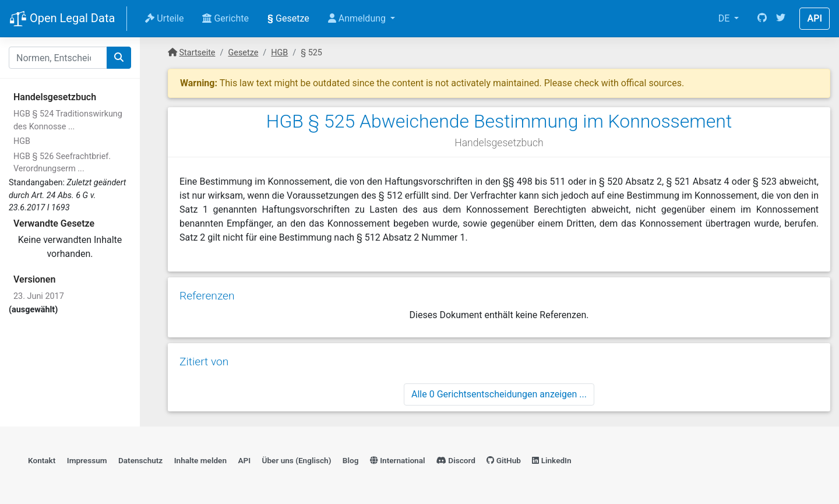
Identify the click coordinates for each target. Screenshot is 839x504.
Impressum (87, 460)
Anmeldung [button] (358, 18)
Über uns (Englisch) (297, 460)
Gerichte (225, 18)
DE (725, 18)
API (815, 18)
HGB (22, 141)
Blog (351, 460)
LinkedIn (551, 460)
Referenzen (207, 296)
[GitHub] (762, 19)
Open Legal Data (62, 19)
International (398, 460)
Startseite (198, 53)
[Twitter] (781, 19)
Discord (456, 460)
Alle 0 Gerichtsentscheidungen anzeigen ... (499, 394)
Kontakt (42, 460)
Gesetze (288, 18)
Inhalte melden (200, 460)
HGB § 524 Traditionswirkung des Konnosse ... (68, 120)
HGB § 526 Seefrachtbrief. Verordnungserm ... (62, 163)
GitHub (504, 460)
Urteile (164, 18)
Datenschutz (140, 460)
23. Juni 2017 (39, 296)
